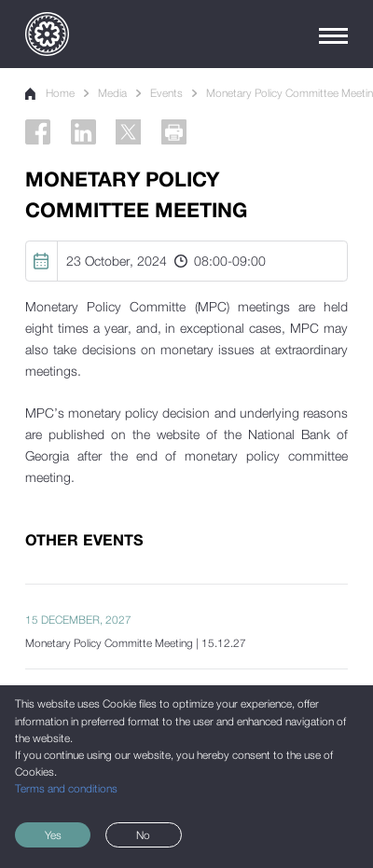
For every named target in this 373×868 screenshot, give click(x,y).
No (143, 835)
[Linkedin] (83, 132)
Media (112, 93)
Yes (53, 835)
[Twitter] (128, 132)
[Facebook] (38, 132)
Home (50, 93)
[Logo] (47, 34)
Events (166, 93)
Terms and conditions (66, 789)
